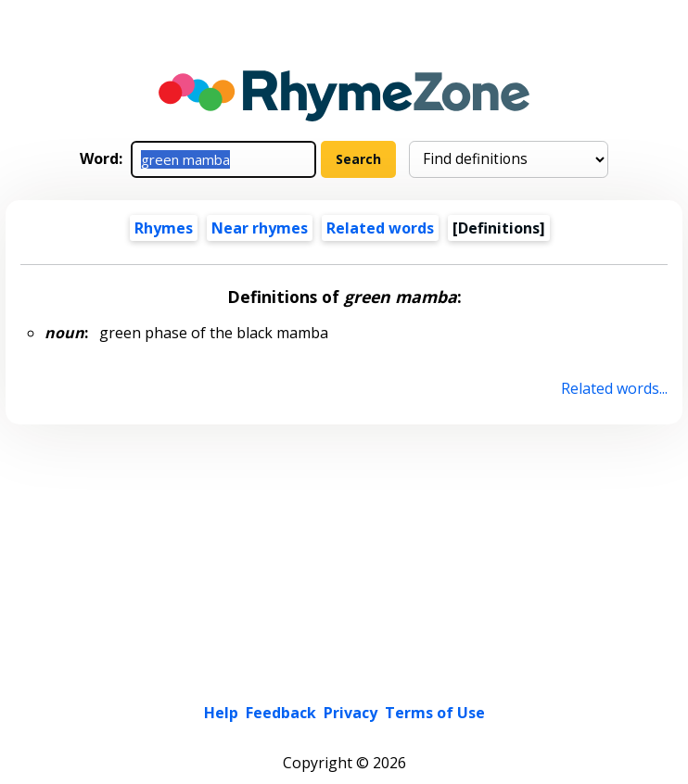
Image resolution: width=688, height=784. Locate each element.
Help (221, 713)
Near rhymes (260, 228)
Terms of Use (435, 713)
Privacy (350, 713)
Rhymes (164, 228)
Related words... (614, 388)
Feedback (281, 713)
